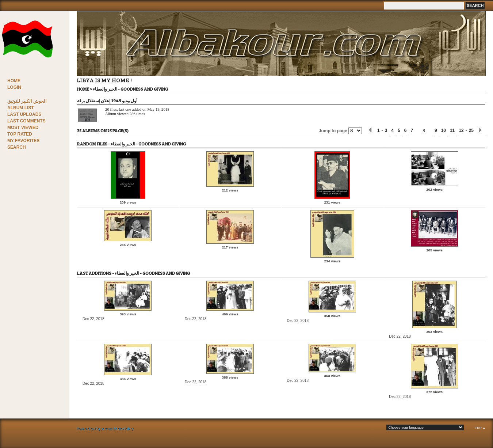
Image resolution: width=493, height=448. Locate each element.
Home (14, 81)
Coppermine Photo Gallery (114, 429)
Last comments (26, 121)
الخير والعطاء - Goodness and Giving (130, 89)
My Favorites (23, 141)
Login (14, 87)
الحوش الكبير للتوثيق (27, 101)
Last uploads (24, 114)
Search (17, 147)
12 (461, 130)
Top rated (20, 134)
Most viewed (23, 128)
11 (452, 130)
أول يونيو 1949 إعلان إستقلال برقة (107, 100)
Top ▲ (480, 428)
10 (444, 130)
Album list (21, 108)
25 (471, 130)
